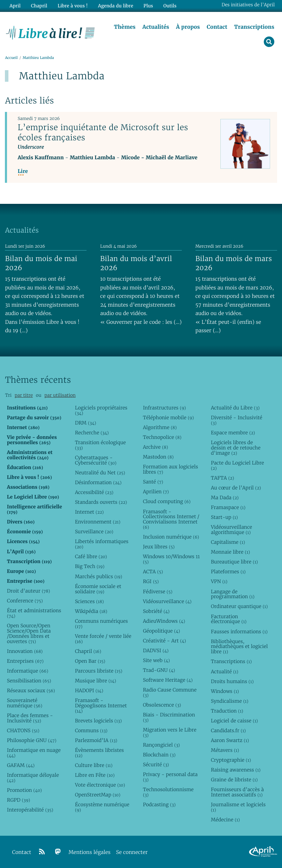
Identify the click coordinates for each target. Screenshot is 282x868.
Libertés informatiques (102, 544)
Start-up (224, 517)
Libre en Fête (95, 775)
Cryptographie (231, 760)
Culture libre (94, 765)
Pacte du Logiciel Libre (238, 465)
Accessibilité (94, 492)
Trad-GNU (159, 670)
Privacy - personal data (170, 777)
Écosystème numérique (102, 807)
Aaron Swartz (230, 740)
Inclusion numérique (171, 537)
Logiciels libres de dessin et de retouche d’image (236, 448)
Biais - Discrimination (169, 717)
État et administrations (34, 613)
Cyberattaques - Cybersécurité (96, 460)
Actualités (156, 27)
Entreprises (25, 661)
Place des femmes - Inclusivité (30, 718)
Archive (156, 447)
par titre (24, 395)
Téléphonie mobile (168, 418)
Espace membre (233, 433)
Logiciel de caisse (234, 721)
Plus (148, 6)
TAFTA (222, 478)
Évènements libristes (99, 753)
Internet (89, 512)
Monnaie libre (231, 552)
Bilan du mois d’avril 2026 (136, 263)
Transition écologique (100, 445)
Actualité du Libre (235, 408)
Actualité (225, 672)
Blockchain (159, 755)
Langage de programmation (233, 594)
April (15, 6)
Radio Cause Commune (170, 692)
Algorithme (160, 427)
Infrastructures (164, 408)
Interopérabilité (30, 810)
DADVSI (156, 650)
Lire (23, 171)
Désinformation (98, 482)
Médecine (225, 820)
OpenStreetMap (98, 795)
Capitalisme (228, 542)
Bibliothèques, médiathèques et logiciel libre (239, 647)
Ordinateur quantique (239, 607)
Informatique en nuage (34, 753)
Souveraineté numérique (25, 703)
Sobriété (156, 611)
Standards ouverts (101, 502)
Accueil (11, 58)
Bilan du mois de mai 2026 (41, 263)
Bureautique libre (234, 562)
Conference (25, 601)
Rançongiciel (161, 745)
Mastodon (158, 457)
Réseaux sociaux (31, 690)
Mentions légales (90, 852)
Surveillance (94, 532)
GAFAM (21, 765)
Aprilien (156, 492)
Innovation (25, 651)
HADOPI (89, 690)
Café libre (91, 557)
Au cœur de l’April (236, 488)
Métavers (225, 750)
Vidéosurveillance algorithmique (232, 530)
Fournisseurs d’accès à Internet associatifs (237, 792)
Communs (91, 730)
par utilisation (60, 395)
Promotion (25, 790)
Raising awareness (236, 770)
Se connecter (132, 852)
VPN (219, 582)
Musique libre (96, 681)
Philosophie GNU (32, 740)
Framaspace (228, 507)
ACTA (153, 572)
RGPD (19, 800)
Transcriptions (254, 27)
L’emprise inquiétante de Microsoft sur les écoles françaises (103, 132)
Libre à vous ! (73, 6)
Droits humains (232, 681)
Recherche (92, 433)
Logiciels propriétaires (101, 410)
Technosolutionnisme (168, 792)
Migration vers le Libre (170, 732)
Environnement (98, 522)
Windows (225, 691)
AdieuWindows (164, 621)
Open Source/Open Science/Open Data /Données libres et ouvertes (29, 633)
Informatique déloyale (33, 778)
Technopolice (162, 437)
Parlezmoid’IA (96, 740)
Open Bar (90, 661)
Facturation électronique (229, 619)
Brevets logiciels (98, 721)
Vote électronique (100, 785)
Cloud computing (167, 502)
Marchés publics (99, 576)
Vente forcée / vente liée (103, 639)
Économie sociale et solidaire (98, 589)
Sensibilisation (29, 681)
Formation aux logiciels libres (170, 470)
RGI (151, 582)
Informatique (28, 671)
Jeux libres (159, 547)
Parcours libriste (99, 671)
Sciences (89, 601)
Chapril (88, 651)
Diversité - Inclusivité (237, 420)
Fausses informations (239, 632)
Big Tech (90, 567)
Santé (153, 482)
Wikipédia (91, 611)
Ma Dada (225, 498)
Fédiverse (158, 592)
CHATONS (23, 730)
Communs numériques (101, 624)
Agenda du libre (115, 6)
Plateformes (228, 572)
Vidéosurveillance (167, 601)
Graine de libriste (234, 780)
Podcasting (159, 804)
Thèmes (125, 27)
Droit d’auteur (29, 591)
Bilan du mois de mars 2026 (234, 263)
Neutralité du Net (100, 473)
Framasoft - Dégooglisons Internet (101, 706)
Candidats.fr (228, 730)
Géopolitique (161, 631)
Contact (217, 27)
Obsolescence (162, 705)
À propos (188, 27)
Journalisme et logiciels (238, 807)
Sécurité (156, 764)
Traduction (227, 711)
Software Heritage (168, 680)
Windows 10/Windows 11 (171, 559)
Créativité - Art (164, 641)
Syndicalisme (230, 701)
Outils (170, 6)
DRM (86, 423)
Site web (156, 660)
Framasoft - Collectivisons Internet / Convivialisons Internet (171, 519)
